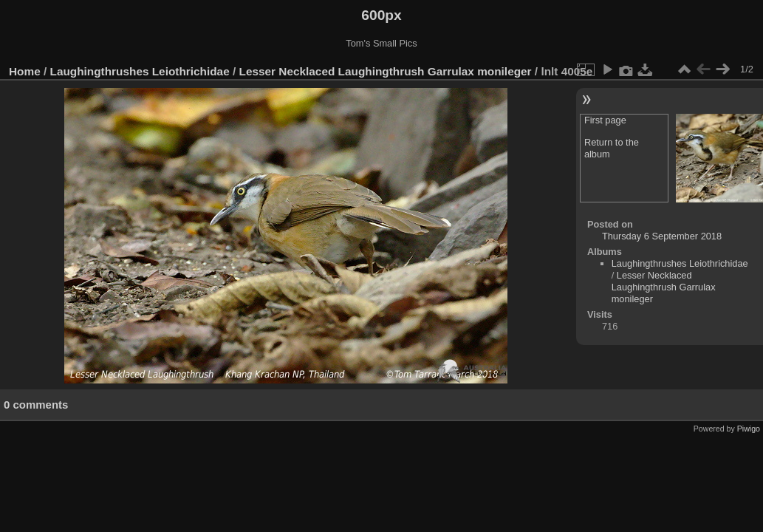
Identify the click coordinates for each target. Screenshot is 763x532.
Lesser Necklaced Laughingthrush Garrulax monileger (386, 71)
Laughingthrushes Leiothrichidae (140, 71)
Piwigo (749, 429)
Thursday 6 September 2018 (662, 236)
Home (25, 71)
